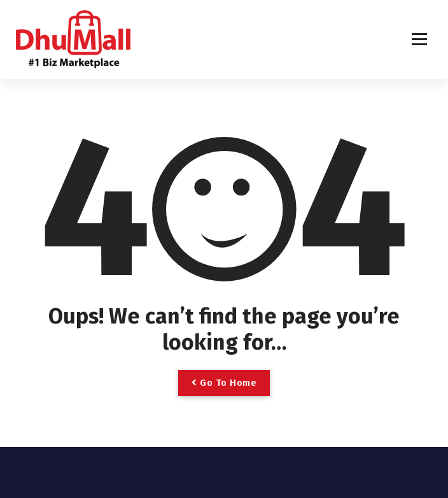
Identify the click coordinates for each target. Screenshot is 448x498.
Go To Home (224, 383)
